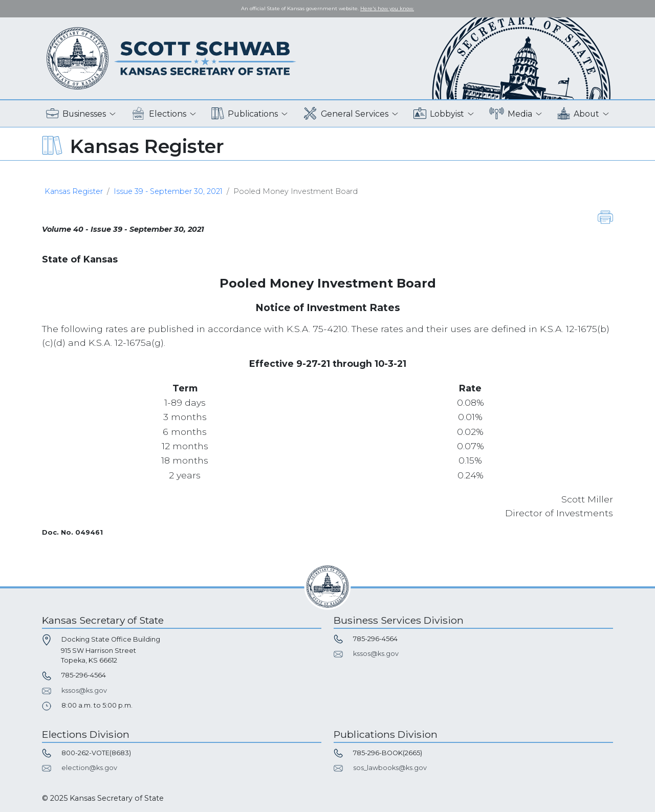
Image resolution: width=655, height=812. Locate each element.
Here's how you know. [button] (387, 8)
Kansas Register (74, 191)
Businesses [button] (76, 114)
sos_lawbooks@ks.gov (390, 768)
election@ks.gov (89, 768)
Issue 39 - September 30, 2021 (168, 191)
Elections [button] (159, 114)
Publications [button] (245, 114)
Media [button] (511, 114)
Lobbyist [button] (439, 114)
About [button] (578, 114)
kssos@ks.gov (84, 690)
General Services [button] (346, 114)
